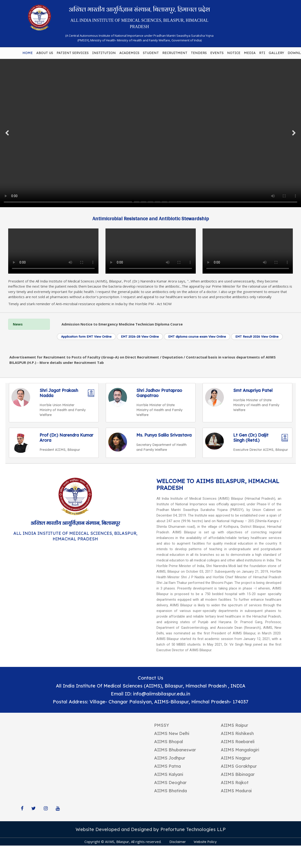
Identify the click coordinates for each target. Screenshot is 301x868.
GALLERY (276, 53)
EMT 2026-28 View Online (140, 336)
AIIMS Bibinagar (238, 774)
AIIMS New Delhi (172, 733)
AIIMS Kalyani (169, 774)
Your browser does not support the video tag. (150, 133)
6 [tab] (168, 201)
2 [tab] (140, 201)
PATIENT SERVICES (73, 53)
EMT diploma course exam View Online (197, 336)
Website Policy (205, 842)
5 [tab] (161, 201)
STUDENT (151, 53)
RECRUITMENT (175, 53)
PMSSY (162, 725)
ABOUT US (45, 53)
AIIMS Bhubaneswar (175, 750)
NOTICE (234, 53)
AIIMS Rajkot (235, 783)
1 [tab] (133, 201)
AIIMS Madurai (236, 791)
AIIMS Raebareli (238, 742)
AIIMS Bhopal (169, 742)
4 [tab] (154, 201)
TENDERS (199, 53)
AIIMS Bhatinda (170, 791)
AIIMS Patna (167, 766)
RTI (262, 53)
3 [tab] (147, 201)
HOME (28, 53)
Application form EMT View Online (86, 336)
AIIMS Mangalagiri (240, 750)
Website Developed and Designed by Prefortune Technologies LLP (151, 829)
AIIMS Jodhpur (170, 758)
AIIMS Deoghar (170, 783)
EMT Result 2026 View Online (257, 336)
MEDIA (250, 53)
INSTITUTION (104, 53)
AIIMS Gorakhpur (239, 766)
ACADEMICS (129, 53)
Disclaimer (178, 842)
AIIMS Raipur (234, 725)
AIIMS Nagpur (236, 758)
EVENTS (217, 53)
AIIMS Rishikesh (237, 733)
